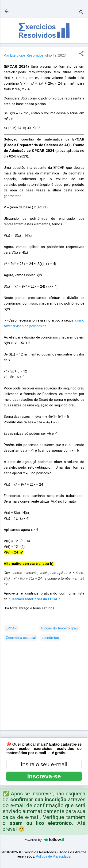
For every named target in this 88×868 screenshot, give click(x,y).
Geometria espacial (21, 638)
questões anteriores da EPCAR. (35, 599)
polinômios (50, 638)
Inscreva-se (44, 776)
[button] (81, 54)
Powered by (44, 840)
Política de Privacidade (53, 856)
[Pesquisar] (81, 13)
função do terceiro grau (59, 628)
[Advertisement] (44, 690)
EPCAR (11, 628)
